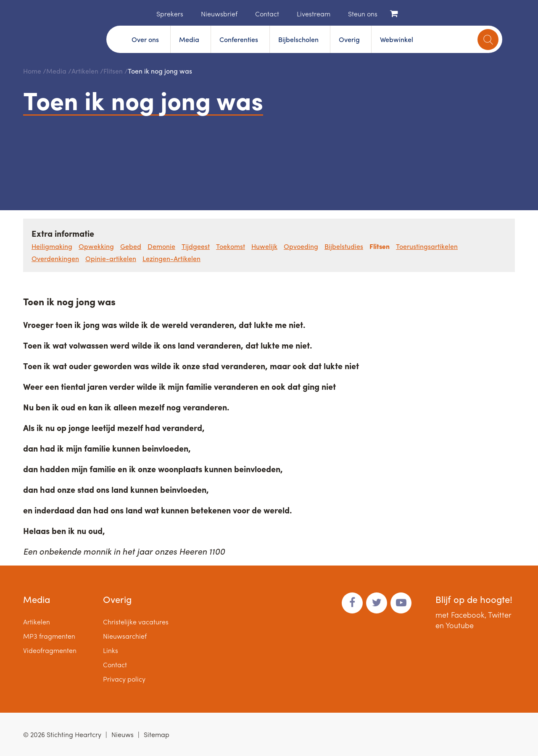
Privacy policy (124, 679)
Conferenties (239, 39)
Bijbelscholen (298, 39)
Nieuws (123, 734)
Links (111, 650)
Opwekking (96, 246)
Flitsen (113, 71)
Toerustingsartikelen (427, 246)
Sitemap (157, 734)
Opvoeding (301, 246)
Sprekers (170, 14)
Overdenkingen (55, 258)
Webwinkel (397, 39)
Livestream (314, 14)
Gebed (131, 246)
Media (189, 39)
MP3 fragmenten (49, 636)
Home (144, 13)
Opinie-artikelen (111, 258)
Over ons (145, 39)
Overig (349, 39)
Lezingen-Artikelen (171, 258)
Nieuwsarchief (125, 636)
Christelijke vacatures (136, 622)
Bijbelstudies (344, 246)
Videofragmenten (50, 650)
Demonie (161, 246)
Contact (267, 14)
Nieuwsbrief (219, 14)
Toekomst (231, 246)
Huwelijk (264, 246)
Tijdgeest (196, 246)
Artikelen (85, 71)
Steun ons (363, 14)
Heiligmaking (52, 246)
